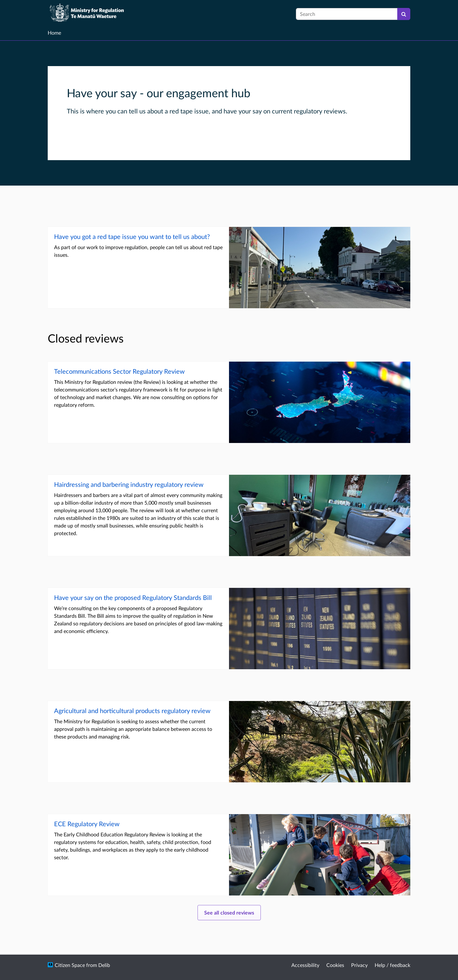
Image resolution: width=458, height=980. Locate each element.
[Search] (404, 14)
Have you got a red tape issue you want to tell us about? (132, 236)
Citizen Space (70, 965)
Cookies (335, 965)
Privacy (359, 965)
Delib (104, 965)
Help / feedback (392, 965)
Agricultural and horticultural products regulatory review (132, 711)
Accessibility (305, 965)
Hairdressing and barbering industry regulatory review (129, 484)
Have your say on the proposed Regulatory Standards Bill (133, 597)
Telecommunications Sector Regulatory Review (119, 371)
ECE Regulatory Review (87, 824)
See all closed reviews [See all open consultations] (229, 912)
